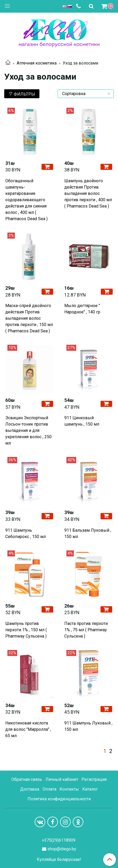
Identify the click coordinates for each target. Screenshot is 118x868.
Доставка (30, 789)
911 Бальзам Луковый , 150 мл (88, 533)
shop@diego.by (62, 849)
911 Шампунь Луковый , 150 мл (88, 726)
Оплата (49, 789)
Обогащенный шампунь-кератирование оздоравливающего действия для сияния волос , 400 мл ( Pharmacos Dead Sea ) (26, 200)
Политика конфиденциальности (59, 799)
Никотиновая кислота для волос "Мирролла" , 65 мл (28, 729)
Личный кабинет (62, 779)
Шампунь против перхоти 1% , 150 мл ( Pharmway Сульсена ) (26, 630)
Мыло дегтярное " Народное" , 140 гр (82, 309)
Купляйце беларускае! (59, 860)
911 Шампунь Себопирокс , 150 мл (26, 533)
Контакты (69, 789)
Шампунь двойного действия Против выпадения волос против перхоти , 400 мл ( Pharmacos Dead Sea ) (88, 193)
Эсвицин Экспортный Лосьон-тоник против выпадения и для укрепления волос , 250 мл (28, 430)
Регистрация (94, 779)
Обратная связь (27, 779)
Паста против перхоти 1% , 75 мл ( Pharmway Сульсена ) (86, 630)
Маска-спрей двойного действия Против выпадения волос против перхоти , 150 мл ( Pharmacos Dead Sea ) (29, 318)
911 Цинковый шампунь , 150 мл (82, 421)
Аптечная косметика (37, 63)
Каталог (90, 789)
